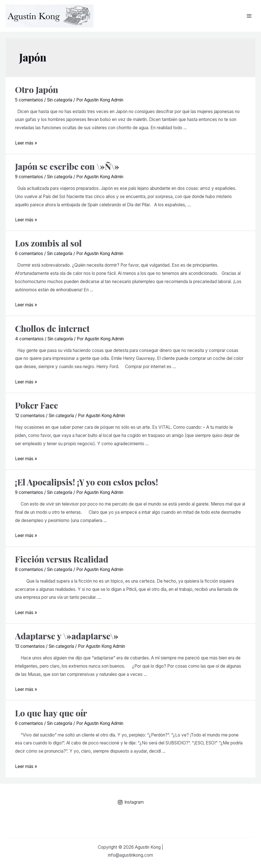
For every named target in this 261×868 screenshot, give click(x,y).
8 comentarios (29, 569)
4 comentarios (29, 339)
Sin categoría (60, 100)
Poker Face (37, 405)
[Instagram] (130, 802)
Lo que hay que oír (51, 713)
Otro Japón (37, 90)
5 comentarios (29, 100)
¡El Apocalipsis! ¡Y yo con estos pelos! (87, 482)
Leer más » (26, 143)
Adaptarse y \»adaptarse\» (67, 636)
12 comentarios (30, 416)
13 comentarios (30, 646)
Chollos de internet (52, 328)
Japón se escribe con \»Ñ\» (67, 166)
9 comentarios (29, 177)
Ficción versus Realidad (62, 559)
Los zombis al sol (48, 243)
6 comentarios (29, 253)
